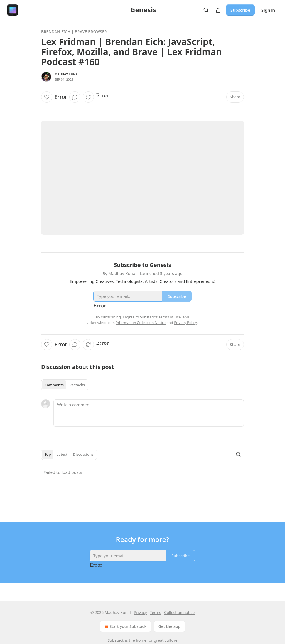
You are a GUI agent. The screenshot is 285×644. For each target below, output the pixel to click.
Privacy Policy (185, 323)
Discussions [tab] (83, 454)
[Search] (206, 10)
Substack (116, 640)
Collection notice (179, 612)
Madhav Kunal (67, 74)
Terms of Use (170, 317)
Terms (156, 612)
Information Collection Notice (141, 323)
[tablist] (65, 385)
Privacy (140, 612)
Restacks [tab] (77, 385)
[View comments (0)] (75, 97)
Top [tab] (48, 454)
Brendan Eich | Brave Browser (74, 32)
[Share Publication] (218, 10)
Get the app (169, 626)
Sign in (268, 10)
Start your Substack (125, 626)
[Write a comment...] (149, 413)
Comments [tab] (54, 385)
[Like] (47, 97)
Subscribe (240, 10)
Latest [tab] (62, 454)
